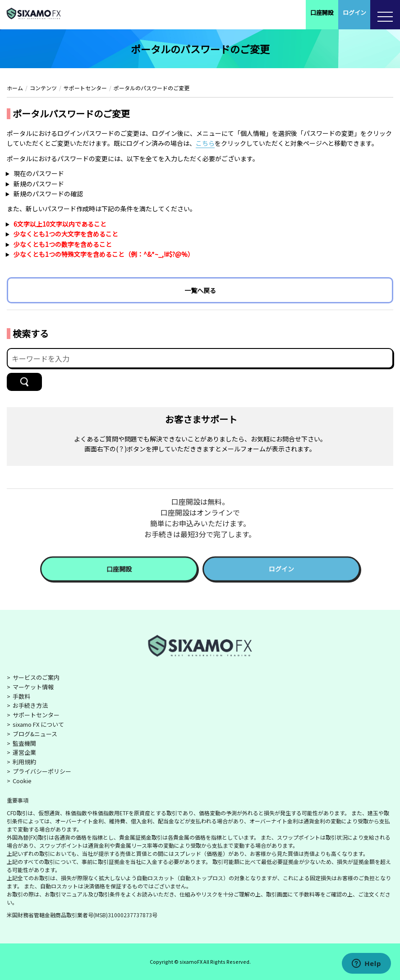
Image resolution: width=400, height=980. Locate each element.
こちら (205, 143)
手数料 (21, 696)
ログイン (354, 12)
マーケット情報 (33, 687)
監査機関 (24, 743)
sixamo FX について (38, 724)
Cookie (22, 781)
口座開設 (322, 12)
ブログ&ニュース (35, 734)
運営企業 (24, 752)
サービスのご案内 (36, 677)
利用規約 (24, 762)
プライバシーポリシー (42, 771)
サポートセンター (36, 715)
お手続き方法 (30, 705)
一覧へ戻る (200, 290)
